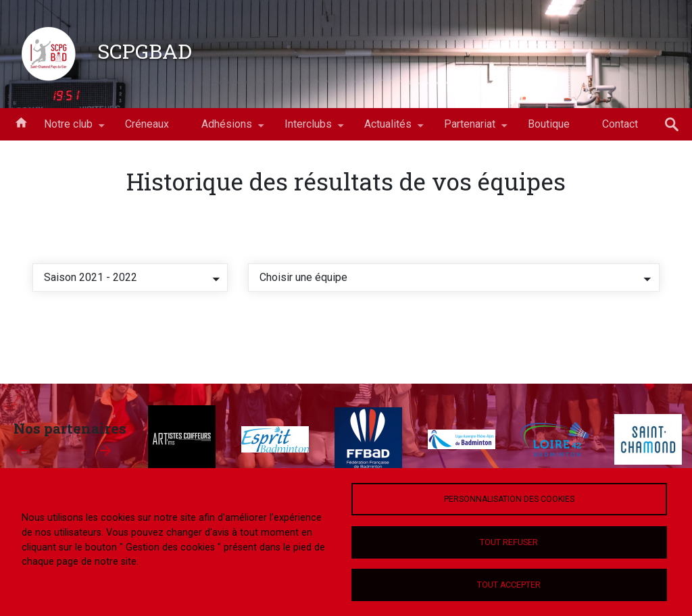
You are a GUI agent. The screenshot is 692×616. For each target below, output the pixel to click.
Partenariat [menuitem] (470, 129)
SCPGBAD (145, 51)
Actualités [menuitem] (388, 129)
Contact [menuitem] (620, 124)
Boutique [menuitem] (549, 124)
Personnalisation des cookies (509, 499)
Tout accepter (509, 585)
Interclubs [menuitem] (308, 129)
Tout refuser (509, 542)
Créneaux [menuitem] (147, 124)
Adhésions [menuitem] (227, 129)
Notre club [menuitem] (68, 129)
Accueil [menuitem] (21, 122)
